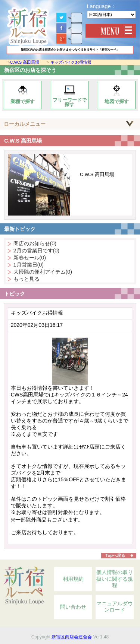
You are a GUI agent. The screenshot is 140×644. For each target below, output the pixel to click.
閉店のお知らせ (35, 243)
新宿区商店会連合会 (72, 637)
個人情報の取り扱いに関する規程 (115, 579)
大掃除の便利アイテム (43, 272)
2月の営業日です (37, 251)
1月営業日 (29, 265)
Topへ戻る (115, 555)
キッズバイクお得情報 (71, 62)
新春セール (30, 258)
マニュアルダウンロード (115, 607)
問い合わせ (73, 607)
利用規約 (73, 579)
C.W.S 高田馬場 (25, 62)
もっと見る (27, 279)
